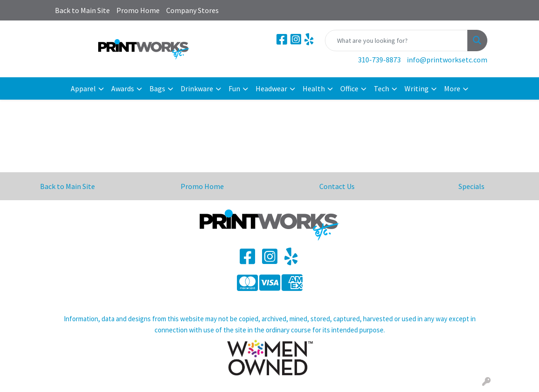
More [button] (452, 88)
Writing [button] (417, 88)
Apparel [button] (83, 88)
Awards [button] (123, 88)
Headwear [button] (271, 88)
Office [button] (349, 88)
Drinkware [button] (197, 88)
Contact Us (337, 186)
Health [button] (314, 88)
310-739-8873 (379, 60)
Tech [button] (381, 88)
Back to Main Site (82, 10)
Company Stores (192, 10)
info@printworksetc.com (447, 60)
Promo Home (138, 10)
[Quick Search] (396, 41)
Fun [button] (234, 88)
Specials (472, 186)
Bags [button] (157, 88)
